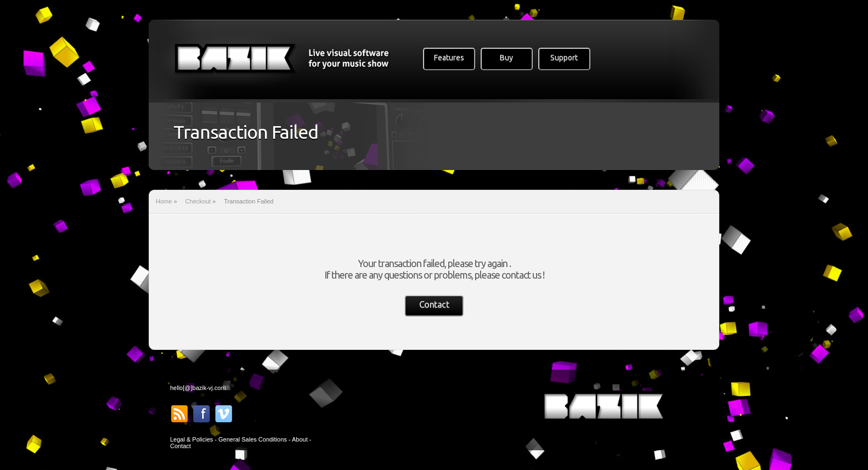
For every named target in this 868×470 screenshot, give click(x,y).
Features (449, 58)
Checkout (198, 201)
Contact (434, 304)
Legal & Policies (191, 439)
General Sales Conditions (253, 439)
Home (164, 201)
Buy (506, 58)
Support (564, 58)
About (300, 439)
